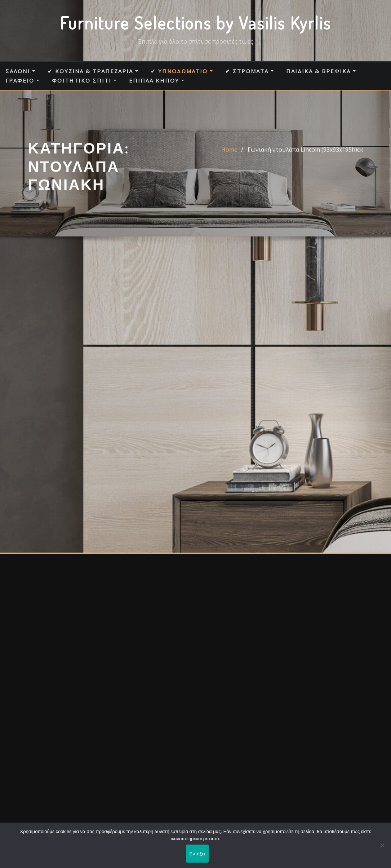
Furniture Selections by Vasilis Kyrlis (195, 23)
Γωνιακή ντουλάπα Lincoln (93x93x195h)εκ (305, 154)
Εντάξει (197, 854)
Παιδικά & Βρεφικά (321, 71)
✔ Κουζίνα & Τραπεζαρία (93, 71)
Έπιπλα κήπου (157, 80)
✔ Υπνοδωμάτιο (182, 71)
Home (229, 154)
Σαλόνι (20, 71)
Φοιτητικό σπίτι (84, 80)
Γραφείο (22, 80)
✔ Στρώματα (249, 71)
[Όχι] (382, 845)
